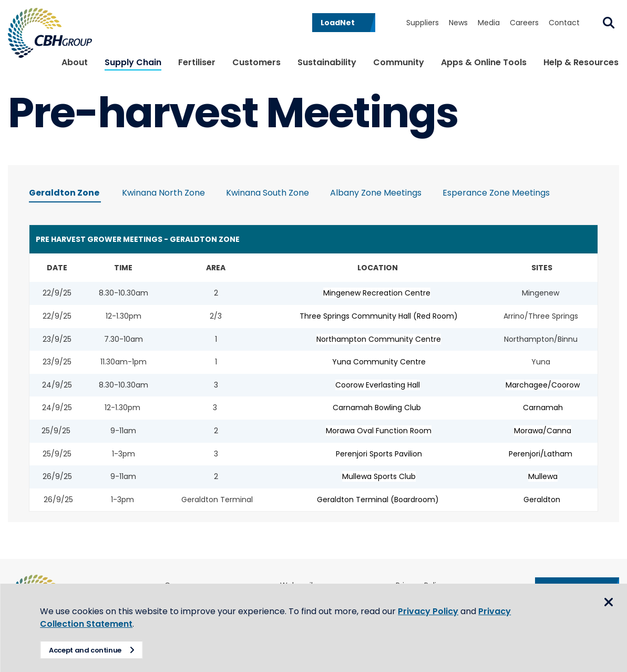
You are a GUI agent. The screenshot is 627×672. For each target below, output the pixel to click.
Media (489, 23)
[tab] (65, 194)
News (458, 23)
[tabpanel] (313, 366)
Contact (564, 23)
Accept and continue (87, 650)
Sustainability (327, 62)
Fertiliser (197, 62)
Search (609, 23)
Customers (256, 62)
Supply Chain (133, 62)
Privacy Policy (430, 611)
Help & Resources (581, 62)
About (75, 62)
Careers (524, 23)
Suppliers (423, 23)
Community (399, 62)
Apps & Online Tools (484, 62)
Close (609, 603)
